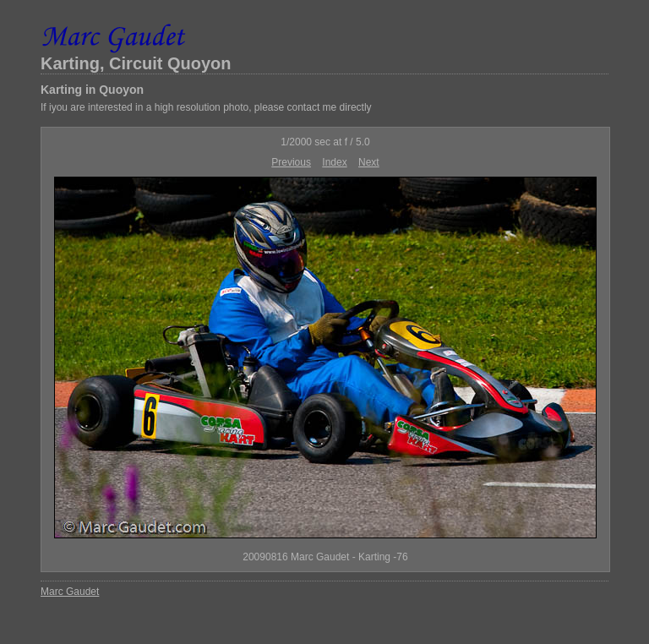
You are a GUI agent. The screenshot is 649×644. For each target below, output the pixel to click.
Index (334, 162)
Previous (291, 162)
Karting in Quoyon (92, 90)
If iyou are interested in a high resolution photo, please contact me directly (206, 107)
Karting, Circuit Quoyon (136, 63)
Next (369, 162)
